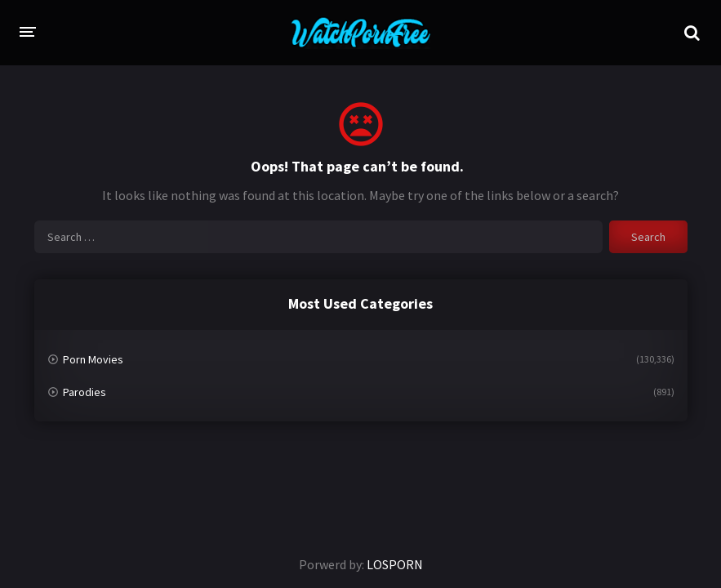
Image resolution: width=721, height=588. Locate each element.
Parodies (85, 392)
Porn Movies (93, 359)
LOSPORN (395, 564)
